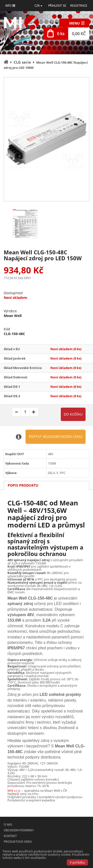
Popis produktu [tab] (23, 485)
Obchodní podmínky (19, 830)
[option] (46, 139)
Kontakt (10, 836)
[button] (38, 6)
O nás (8, 825)
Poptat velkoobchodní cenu (56, 436)
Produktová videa (18, 842)
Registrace (79, 6)
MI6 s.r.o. (14, 790)
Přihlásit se (57, 6)
